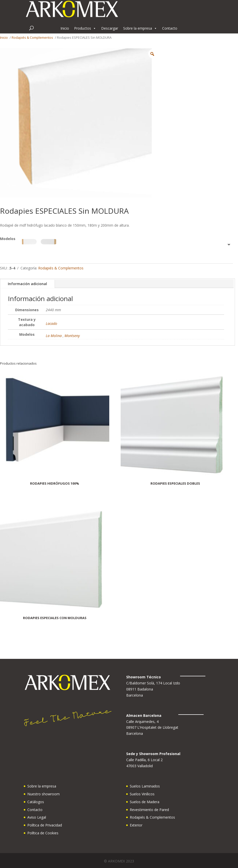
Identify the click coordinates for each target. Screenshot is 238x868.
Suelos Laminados (145, 786)
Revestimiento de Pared (149, 810)
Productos (85, 28)
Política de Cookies (43, 833)
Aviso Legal (37, 817)
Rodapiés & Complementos (32, 37)
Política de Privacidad (45, 825)
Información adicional (27, 284)
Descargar (110, 28)
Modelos (8, 239)
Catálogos (36, 802)
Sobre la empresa (140, 28)
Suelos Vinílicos (142, 794)
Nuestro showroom (44, 794)
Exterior (136, 825)
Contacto (170, 28)
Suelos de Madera (145, 802)
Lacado (51, 323)
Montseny (72, 336)
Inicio (65, 28)
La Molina (54, 336)
